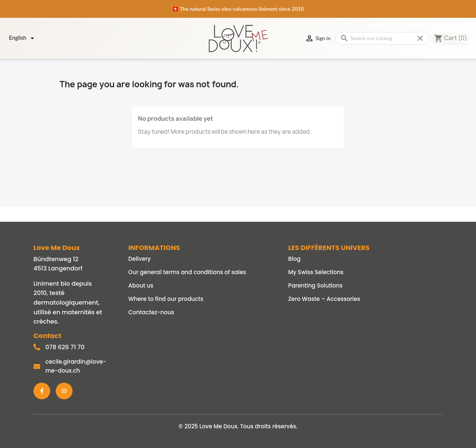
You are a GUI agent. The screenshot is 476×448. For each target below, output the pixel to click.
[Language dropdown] (23, 38)
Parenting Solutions (315, 285)
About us (141, 285)
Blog (294, 259)
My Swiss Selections (316, 272)
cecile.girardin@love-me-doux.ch (76, 366)
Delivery (139, 259)
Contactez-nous (151, 312)
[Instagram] (64, 391)
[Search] (382, 38)
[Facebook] (42, 391)
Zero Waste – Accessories (324, 299)
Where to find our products (166, 299)
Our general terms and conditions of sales (187, 272)
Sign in (318, 38)
